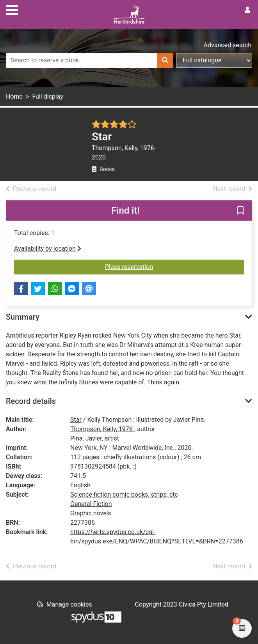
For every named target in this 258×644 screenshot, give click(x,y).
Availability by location (48, 249)
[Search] (165, 60)
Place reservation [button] (139, 266)
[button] (240, 211)
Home (14, 96)
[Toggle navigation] (12, 9)
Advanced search (228, 45)
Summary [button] (23, 317)
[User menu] (247, 10)
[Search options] (214, 60)
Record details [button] (31, 401)
